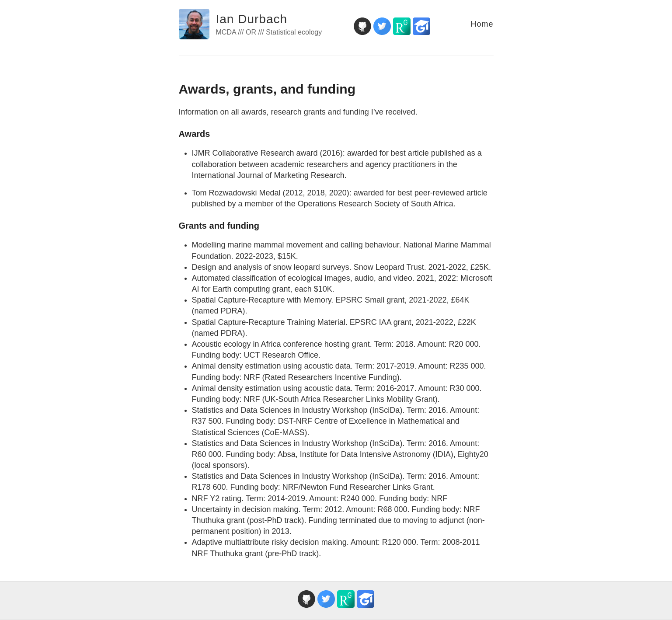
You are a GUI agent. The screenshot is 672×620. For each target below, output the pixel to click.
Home (482, 24)
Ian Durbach (252, 19)
